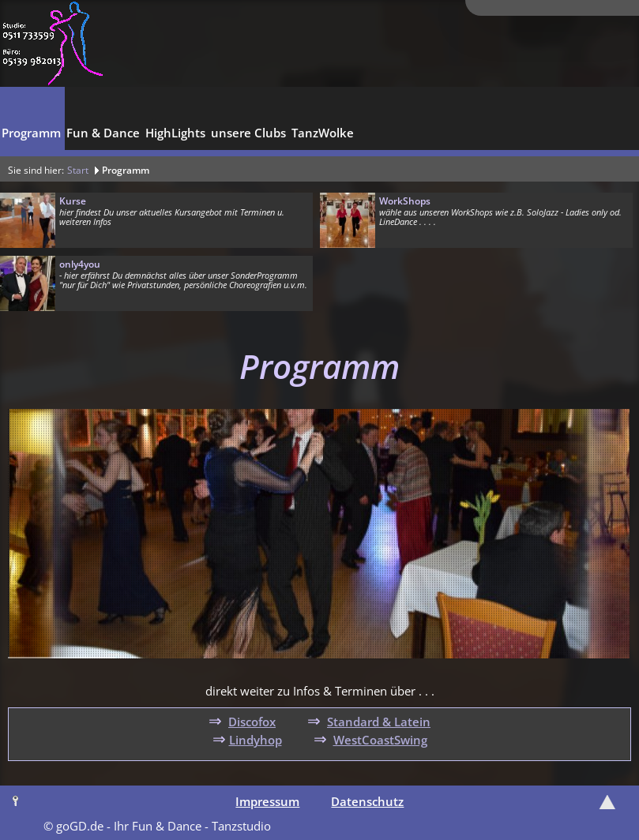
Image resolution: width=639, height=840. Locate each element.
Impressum (267, 801)
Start (78, 170)
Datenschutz (367, 801)
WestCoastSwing (380, 740)
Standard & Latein (379, 722)
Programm (126, 170)
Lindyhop (256, 740)
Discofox (252, 722)
